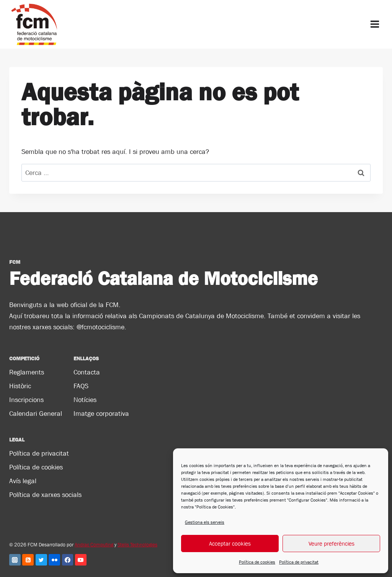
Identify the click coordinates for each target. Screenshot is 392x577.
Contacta (87, 372)
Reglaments (27, 372)
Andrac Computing (94, 545)
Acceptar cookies (230, 543)
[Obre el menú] (375, 24)
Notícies (85, 400)
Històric (20, 386)
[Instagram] (15, 560)
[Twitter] (41, 560)
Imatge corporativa (101, 414)
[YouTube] (81, 560)
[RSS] (28, 560)
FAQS (81, 386)
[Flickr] (54, 560)
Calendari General (36, 414)
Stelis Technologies (137, 545)
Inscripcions (26, 400)
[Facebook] (68, 560)
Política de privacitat (299, 562)
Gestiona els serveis (205, 522)
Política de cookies (257, 562)
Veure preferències (332, 543)
